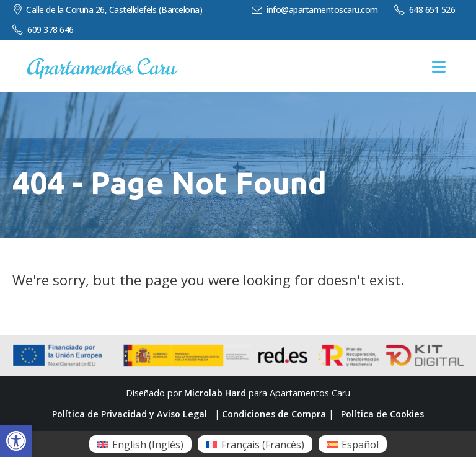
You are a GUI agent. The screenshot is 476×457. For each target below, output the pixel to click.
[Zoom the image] (102, 64)
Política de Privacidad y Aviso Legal (130, 414)
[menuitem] (140, 444)
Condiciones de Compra (274, 414)
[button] (16, 441)
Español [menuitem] (360, 445)
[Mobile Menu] (439, 67)
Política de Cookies (382, 414)
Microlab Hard (215, 393)
